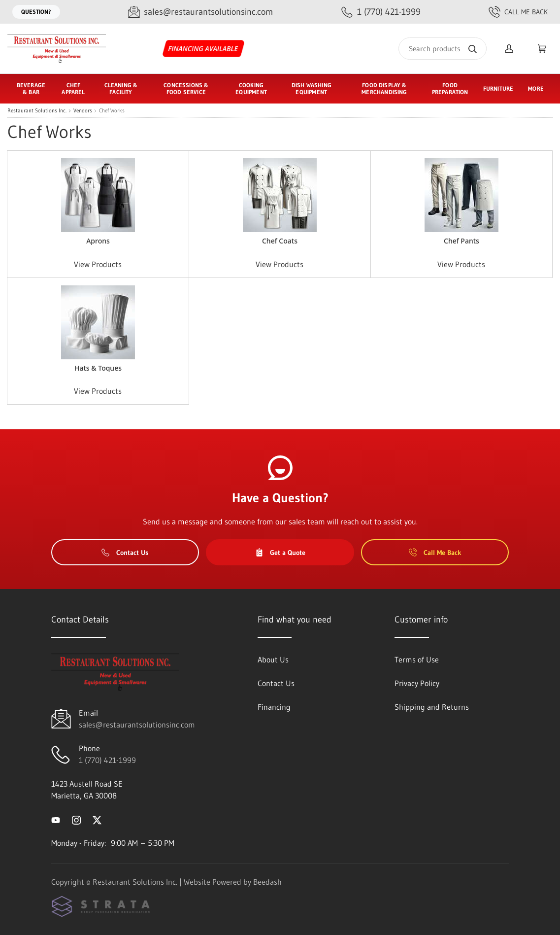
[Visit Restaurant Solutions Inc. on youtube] (56, 819)
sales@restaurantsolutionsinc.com (137, 725)
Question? (36, 12)
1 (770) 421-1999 (107, 760)
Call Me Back (518, 12)
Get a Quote (280, 553)
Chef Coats (280, 241)
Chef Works (112, 111)
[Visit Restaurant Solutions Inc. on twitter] (97, 819)
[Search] (443, 49)
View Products (98, 264)
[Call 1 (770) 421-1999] (381, 12)
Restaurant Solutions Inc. (37, 111)
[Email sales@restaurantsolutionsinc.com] (200, 12)
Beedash (267, 882)
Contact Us (125, 553)
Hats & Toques (98, 368)
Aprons (98, 241)
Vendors (83, 111)
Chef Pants (461, 241)
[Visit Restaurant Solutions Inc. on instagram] (76, 819)
